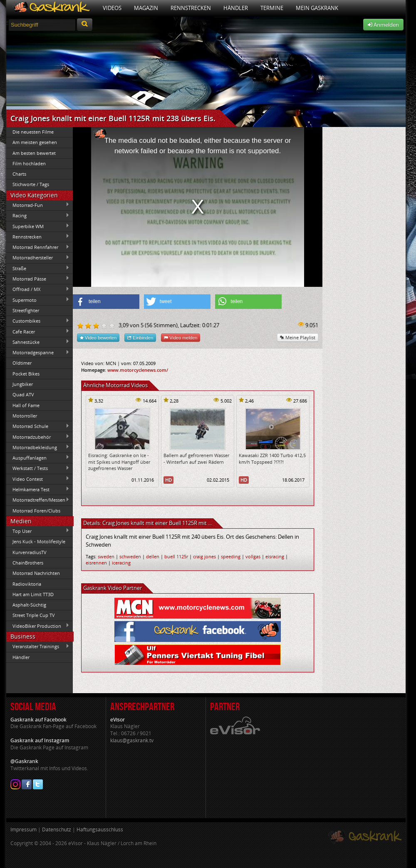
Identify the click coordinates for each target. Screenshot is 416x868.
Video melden (181, 337)
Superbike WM (38, 226)
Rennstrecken (191, 8)
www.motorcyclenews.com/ (138, 370)
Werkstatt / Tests (38, 468)
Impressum (24, 829)
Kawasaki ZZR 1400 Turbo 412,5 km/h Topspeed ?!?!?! (272, 458)
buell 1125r (176, 556)
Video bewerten (98, 337)
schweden (130, 556)
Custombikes (38, 321)
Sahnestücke (38, 342)
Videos (112, 8)
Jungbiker (23, 384)
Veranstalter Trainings (38, 647)
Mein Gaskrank (317, 8)
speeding (231, 556)
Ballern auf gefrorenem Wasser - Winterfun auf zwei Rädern (196, 458)
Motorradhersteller (38, 258)
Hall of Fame (26, 405)
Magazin (146, 8)
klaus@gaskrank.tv (132, 740)
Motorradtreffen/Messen (38, 500)
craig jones (204, 556)
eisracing (275, 556)
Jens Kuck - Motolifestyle (39, 541)
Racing (38, 216)
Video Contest (38, 479)
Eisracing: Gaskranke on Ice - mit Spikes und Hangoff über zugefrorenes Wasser (119, 462)
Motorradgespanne (38, 353)
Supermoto (38, 300)
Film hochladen (29, 163)
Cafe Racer (38, 331)
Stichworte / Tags (31, 184)
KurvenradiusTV (30, 552)
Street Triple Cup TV (34, 615)
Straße (38, 268)
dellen (153, 556)
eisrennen (96, 563)
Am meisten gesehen (35, 142)
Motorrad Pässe (38, 279)
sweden (106, 556)
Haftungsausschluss (100, 829)
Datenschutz (57, 829)
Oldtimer (22, 363)
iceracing (121, 563)
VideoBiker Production (38, 626)
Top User (38, 531)
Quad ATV (23, 394)
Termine (272, 8)
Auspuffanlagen (38, 458)
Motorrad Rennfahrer (38, 247)
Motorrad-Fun (38, 205)
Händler (236, 8)
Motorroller (25, 416)
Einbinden (140, 337)
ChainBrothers (28, 563)
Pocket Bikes (26, 374)
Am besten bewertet (34, 153)
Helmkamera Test (38, 489)
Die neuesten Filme (33, 132)
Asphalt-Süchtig (29, 605)
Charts (19, 174)
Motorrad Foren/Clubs (36, 511)
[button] (106, 302)
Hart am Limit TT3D (33, 594)
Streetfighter (26, 310)
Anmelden (383, 25)
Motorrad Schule (38, 426)
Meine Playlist (298, 337)
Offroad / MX (38, 289)
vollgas (253, 556)
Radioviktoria (27, 584)
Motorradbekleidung (38, 447)
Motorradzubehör (38, 437)
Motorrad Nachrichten (36, 573)
